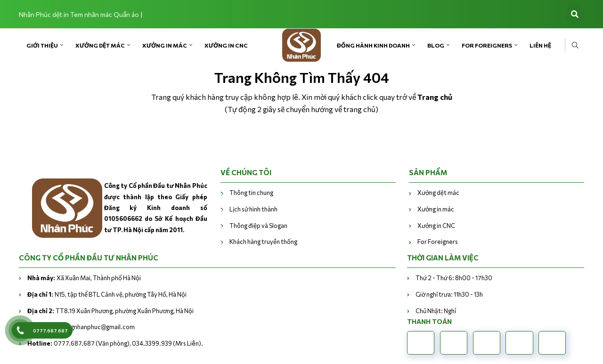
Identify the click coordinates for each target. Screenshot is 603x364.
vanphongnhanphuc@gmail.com (81, 327)
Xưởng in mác (165, 45)
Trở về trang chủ (302, 136)
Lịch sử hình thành (254, 209)
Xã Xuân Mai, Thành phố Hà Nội (84, 278)
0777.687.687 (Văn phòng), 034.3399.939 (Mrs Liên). (115, 343)
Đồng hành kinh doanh (373, 45)
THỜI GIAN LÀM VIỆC (443, 258)
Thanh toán (429, 321)
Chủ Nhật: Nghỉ (436, 311)
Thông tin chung (251, 193)
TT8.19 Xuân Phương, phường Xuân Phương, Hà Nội (110, 311)
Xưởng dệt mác (100, 45)
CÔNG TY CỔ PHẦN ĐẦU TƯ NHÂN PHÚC (89, 258)
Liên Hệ (540, 45)
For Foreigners (487, 45)
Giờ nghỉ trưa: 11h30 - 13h (449, 294)
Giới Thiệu (42, 45)
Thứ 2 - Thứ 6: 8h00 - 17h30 (454, 278)
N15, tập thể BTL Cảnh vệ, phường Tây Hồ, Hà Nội (107, 294)
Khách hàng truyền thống (263, 242)
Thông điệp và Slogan (258, 226)
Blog (436, 45)
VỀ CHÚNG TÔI (246, 172)
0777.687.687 (50, 331)
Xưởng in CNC (226, 45)
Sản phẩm (428, 172)
